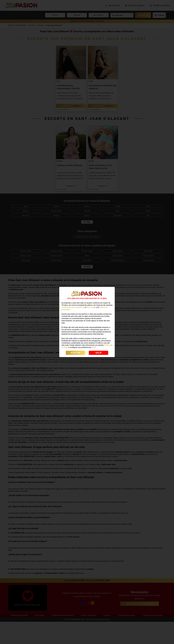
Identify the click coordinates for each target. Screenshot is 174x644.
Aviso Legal (91, 307)
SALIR (98, 353)
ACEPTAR (76, 353)
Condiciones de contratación (73, 307)
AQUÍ (94, 347)
